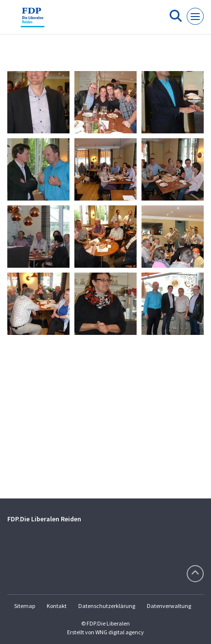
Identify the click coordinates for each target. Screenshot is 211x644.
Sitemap (25, 606)
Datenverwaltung (169, 606)
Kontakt (57, 606)
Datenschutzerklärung (107, 606)
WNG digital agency (120, 632)
